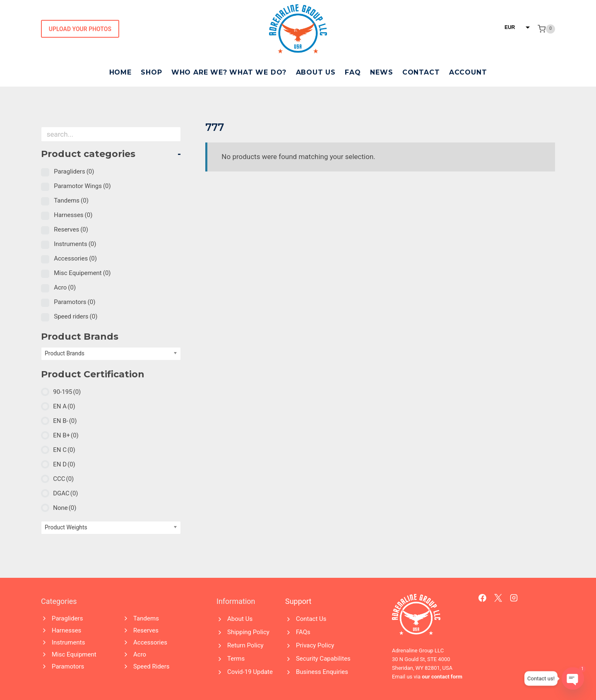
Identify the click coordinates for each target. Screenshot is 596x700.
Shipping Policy (248, 632)
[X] (498, 598)
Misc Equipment (74, 654)
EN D (64, 464)
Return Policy (245, 645)
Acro (65, 287)
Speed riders (76, 316)
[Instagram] (514, 598)
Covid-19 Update (250, 672)
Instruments (75, 244)
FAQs (303, 632)
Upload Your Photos (80, 29)
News (381, 72)
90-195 (67, 392)
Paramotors (74, 302)
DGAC (65, 493)
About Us (316, 72)
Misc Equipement (82, 273)
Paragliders (74, 171)
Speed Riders (151, 666)
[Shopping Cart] (546, 29)
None (65, 508)
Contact (421, 72)
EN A (64, 406)
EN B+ (66, 435)
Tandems (71, 200)
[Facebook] (483, 598)
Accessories (75, 258)
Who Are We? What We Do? (229, 72)
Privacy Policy (315, 645)
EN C (64, 450)
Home (120, 72)
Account (468, 72)
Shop (151, 72)
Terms (236, 659)
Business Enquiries (322, 672)
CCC (63, 479)
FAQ (353, 72)
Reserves (71, 229)
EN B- (65, 421)
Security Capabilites (323, 659)
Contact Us (311, 619)
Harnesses (73, 215)
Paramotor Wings (82, 186)
